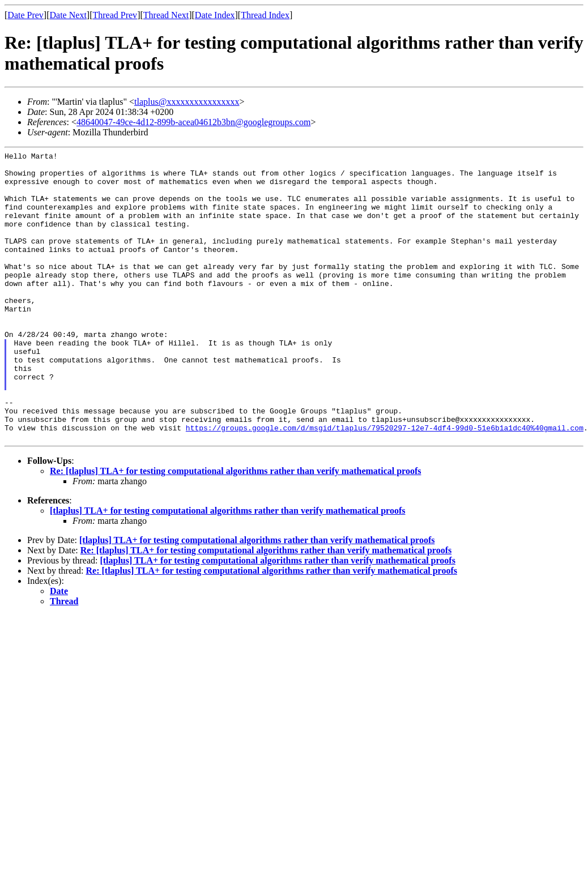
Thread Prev (115, 15)
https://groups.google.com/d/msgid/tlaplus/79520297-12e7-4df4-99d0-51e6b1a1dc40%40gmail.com (385, 484)
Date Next (68, 15)
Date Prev (25, 15)
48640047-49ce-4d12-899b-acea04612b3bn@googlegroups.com (193, 122)
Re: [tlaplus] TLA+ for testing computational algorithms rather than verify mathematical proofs (235, 529)
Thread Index (265, 15)
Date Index (215, 15)
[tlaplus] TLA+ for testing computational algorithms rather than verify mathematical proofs (227, 568)
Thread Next (166, 15)
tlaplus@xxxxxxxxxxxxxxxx (187, 102)
